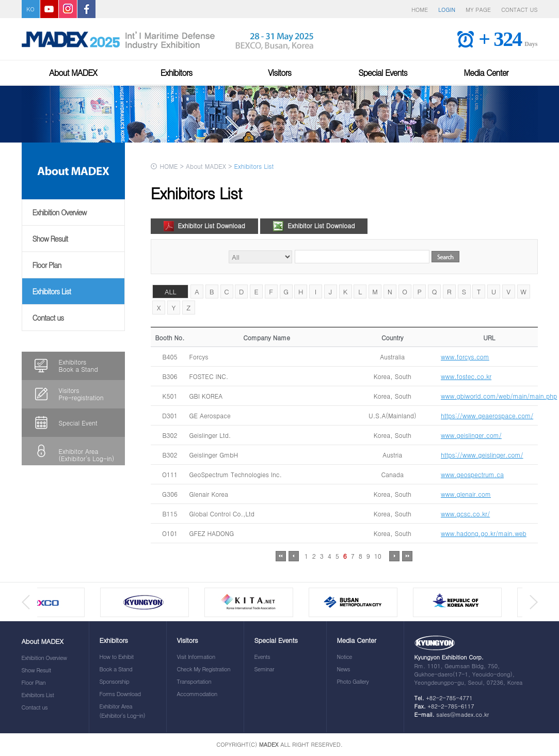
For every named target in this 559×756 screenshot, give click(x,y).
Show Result (50, 239)
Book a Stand (116, 669)
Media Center (486, 73)
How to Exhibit (117, 657)
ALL (171, 292)
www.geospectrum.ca (472, 474)
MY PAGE (478, 10)
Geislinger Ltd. (210, 435)
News (344, 669)
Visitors (279, 73)
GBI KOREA (206, 396)
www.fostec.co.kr (466, 376)
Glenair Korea (209, 494)
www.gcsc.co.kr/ (465, 514)
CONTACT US (520, 10)
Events (262, 657)
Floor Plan (47, 265)
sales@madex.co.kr (462, 714)
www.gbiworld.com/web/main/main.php (499, 396)
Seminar (264, 669)
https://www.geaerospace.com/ (487, 415)
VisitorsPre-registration (81, 394)
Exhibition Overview (60, 212)
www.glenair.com (466, 494)
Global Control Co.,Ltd (222, 514)
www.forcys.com (465, 357)
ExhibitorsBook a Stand (78, 365)
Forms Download (120, 694)
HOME (420, 10)
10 (378, 556)
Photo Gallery (353, 681)
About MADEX (73, 73)
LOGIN (447, 10)
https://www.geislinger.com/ (482, 455)
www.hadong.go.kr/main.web (484, 533)
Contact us (48, 318)
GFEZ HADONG (212, 533)
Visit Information (196, 657)
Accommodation (197, 694)
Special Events (383, 73)
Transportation (194, 681)
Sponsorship (115, 681)
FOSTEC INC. (209, 376)
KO (30, 9)
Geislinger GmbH (214, 455)
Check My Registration (204, 669)
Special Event (78, 423)
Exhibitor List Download (204, 225)
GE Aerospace (210, 415)
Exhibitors (177, 73)
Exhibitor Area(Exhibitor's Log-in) (87, 455)
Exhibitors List (52, 291)
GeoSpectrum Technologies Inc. (236, 474)
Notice (345, 657)
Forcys (199, 357)
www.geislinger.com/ (471, 435)
